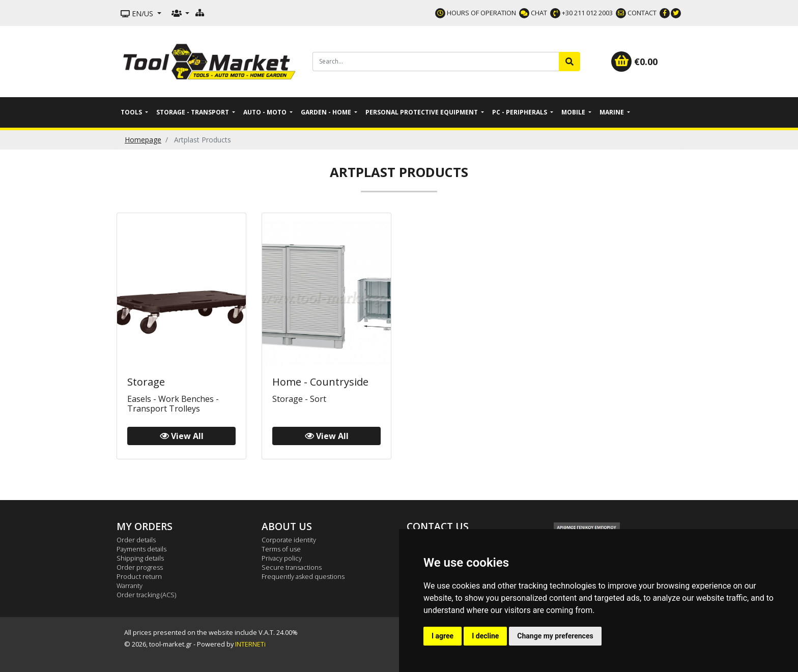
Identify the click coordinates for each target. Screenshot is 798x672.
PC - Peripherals (520, 112)
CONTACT (636, 13)
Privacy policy (282, 558)
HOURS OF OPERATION (476, 13)
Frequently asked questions (303, 576)
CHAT (533, 13)
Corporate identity (289, 540)
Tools (132, 112)
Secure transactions (292, 567)
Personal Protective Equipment (422, 112)
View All (182, 436)
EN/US (138, 13)
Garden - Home (327, 112)
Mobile (574, 112)
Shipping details (140, 558)
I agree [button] (443, 636)
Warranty (130, 586)
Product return (139, 576)
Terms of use (281, 549)
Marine (612, 112)
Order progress (140, 567)
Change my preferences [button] (555, 636)
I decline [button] (485, 636)
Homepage (143, 140)
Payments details (141, 549)
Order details (136, 540)
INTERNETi (250, 644)
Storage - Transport (193, 112)
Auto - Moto (266, 112)
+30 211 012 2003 (581, 13)
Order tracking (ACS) (146, 595)
